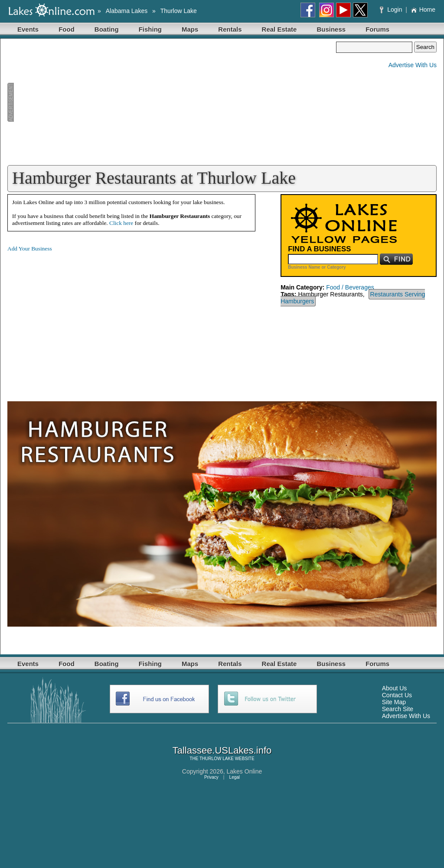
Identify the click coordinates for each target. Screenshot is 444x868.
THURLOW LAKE (217, 759)
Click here (121, 223)
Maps (190, 29)
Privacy (211, 777)
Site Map (394, 702)
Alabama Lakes (127, 11)
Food (67, 29)
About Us (395, 688)
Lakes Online (245, 771)
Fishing (150, 29)
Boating (107, 29)
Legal (235, 777)
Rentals (230, 29)
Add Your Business (30, 249)
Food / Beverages (350, 287)
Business (331, 29)
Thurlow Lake (179, 11)
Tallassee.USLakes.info (222, 750)
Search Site (398, 709)
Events (28, 29)
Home (423, 10)
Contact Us (397, 695)
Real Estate (279, 29)
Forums (377, 29)
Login (392, 10)
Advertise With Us (413, 65)
